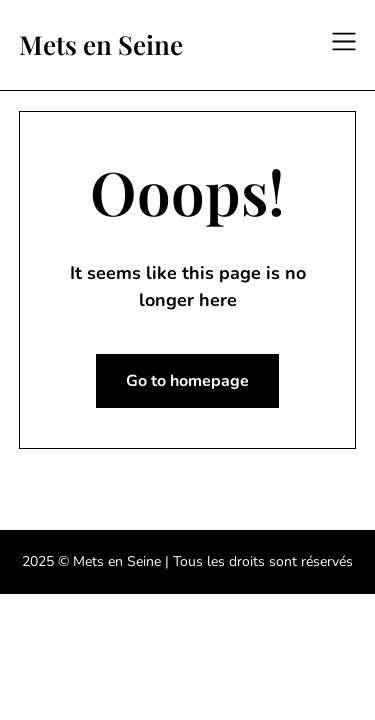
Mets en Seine (101, 45)
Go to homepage (187, 381)
